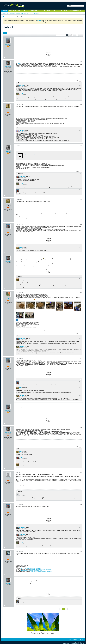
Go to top (81, 640)
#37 (81, 256)
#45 (81, 578)
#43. (80, 527)
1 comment (20, 128)
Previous (54, 609)
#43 (81, 505)
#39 (81, 359)
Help (70, 640)
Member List (12, 13)
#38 (81, 293)
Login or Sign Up (80, 1)
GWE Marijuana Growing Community (15, 16)
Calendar (18, 13)
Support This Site (25, 13)
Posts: (7, 50)
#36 (81, 225)
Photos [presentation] (18, 33)
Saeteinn (21, 130)
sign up (39, 21)
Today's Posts (6, 13)
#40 (81, 405)
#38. (80, 338)
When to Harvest (46, 11)
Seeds (54, 11)
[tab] (5, 33)
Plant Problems (34, 11)
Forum (6, 16)
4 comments (21, 173)
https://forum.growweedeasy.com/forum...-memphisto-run (41, 569)
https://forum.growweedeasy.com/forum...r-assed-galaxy (41, 571)
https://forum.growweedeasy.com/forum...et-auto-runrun (32, 570)
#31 (81, 39)
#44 (81, 552)
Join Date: (6, 49)
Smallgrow (22, 93)
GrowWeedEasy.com (76, 11)
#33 (81, 105)
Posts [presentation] (5, 33)
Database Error (27, 153)
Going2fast (22, 527)
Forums (5, 11)
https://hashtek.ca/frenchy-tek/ (30, 154)
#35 (81, 199)
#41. (80, 451)
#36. (80, 247)
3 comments (21, 449)
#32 (81, 61)
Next (81, 609)
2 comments (21, 83)
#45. (80, 601)
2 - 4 (79, 174)
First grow (17, 488)
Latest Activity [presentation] (11, 33)
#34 (81, 146)
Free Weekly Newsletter (34, 13)
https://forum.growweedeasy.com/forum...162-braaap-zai (31, 568)
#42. (80, 494)
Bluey (8, 110)
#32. (80, 85)
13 (74, 609)
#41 (81, 427)
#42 (81, 472)
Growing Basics (23, 11)
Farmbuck (19, 63)
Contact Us (75, 640)
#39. (80, 382)
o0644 (8, 478)
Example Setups (63, 11)
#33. (80, 130)
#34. (80, 176)
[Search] (74, 6)
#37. (80, 279)
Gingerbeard (8, 44)
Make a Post (13, 11)
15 (77, 609)
